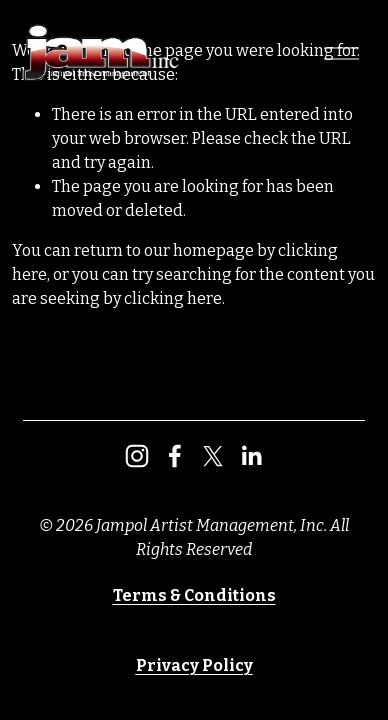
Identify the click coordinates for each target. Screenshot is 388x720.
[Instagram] (137, 456)
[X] (213, 456)
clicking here (173, 298)
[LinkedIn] (251, 456)
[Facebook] (175, 456)
